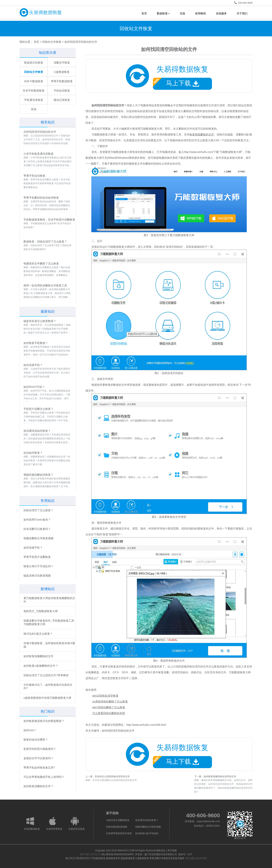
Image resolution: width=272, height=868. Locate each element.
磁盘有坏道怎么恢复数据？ (40, 321)
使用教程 (201, 13)
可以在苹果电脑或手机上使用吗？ (44, 777)
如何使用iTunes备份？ (37, 520)
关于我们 (242, 13)
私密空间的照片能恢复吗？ (40, 749)
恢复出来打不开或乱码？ (38, 566)
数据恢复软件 (84, 858)
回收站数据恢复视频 (117, 827)
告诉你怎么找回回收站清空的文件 (112, 776)
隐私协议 (161, 851)
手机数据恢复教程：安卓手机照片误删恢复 (49, 220)
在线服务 (221, 13)
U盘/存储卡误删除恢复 (118, 820)
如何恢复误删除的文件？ (38, 786)
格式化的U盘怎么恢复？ (38, 634)
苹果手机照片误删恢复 (37, 557)
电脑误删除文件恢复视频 (38, 538)
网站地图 (190, 858)
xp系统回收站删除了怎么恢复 (110, 701)
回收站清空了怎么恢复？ (38, 510)
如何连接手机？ (33, 365)
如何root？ (30, 730)
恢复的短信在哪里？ (36, 740)
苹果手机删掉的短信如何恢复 (41, 198)
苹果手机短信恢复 (34, 176)
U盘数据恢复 (62, 72)
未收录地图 (201, 858)
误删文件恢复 (62, 63)
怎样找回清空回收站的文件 (40, 132)
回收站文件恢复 (52, 42)
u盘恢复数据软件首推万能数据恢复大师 (47, 698)
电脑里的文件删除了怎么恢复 (41, 263)
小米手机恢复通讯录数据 (38, 154)
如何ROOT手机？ (34, 387)
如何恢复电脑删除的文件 (38, 656)
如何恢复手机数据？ (36, 343)
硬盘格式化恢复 (34, 63)
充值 (182, 13)
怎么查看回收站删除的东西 (109, 713)
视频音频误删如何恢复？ (38, 475)
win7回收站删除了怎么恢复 (109, 707)
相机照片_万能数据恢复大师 (41, 611)
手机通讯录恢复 (34, 100)
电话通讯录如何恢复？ (37, 431)
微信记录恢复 (62, 100)
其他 (34, 109)
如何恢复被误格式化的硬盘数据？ (44, 721)
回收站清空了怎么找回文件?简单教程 (46, 675)
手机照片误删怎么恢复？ (38, 409)
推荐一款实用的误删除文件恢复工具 (45, 285)
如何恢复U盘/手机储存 (147, 833)
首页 (144, 13)
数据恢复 (163, 13)
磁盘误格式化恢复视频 (37, 576)
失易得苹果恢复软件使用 (119, 833)
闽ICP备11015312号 (90, 854)
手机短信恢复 (62, 91)
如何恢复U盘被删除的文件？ (41, 666)
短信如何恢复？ (33, 453)
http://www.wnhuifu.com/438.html (146, 725)
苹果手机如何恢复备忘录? (39, 768)
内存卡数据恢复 (34, 81)
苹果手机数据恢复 (62, 81)
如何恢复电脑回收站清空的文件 (220, 776)
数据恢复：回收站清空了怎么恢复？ (45, 242)
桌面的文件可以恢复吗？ (38, 758)
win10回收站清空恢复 (105, 696)
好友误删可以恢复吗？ (37, 529)
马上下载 (176, 82)
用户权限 (172, 851)
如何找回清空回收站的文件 (118, 731)
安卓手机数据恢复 (34, 91)
